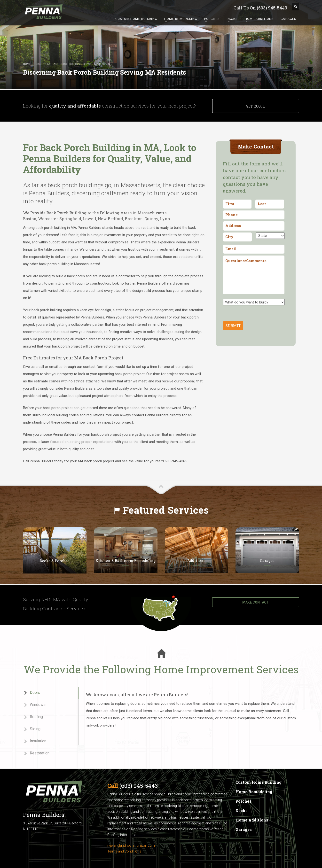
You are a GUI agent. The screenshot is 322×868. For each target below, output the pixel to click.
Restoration (36, 753)
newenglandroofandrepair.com (131, 845)
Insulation (35, 741)
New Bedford (110, 219)
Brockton (134, 219)
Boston (30, 219)
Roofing (33, 717)
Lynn (165, 219)
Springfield (70, 219)
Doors (32, 693)
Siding (32, 729)
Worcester (48, 219)
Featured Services (166, 510)
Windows (34, 705)
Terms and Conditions (124, 851)
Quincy (151, 219)
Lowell (90, 219)
